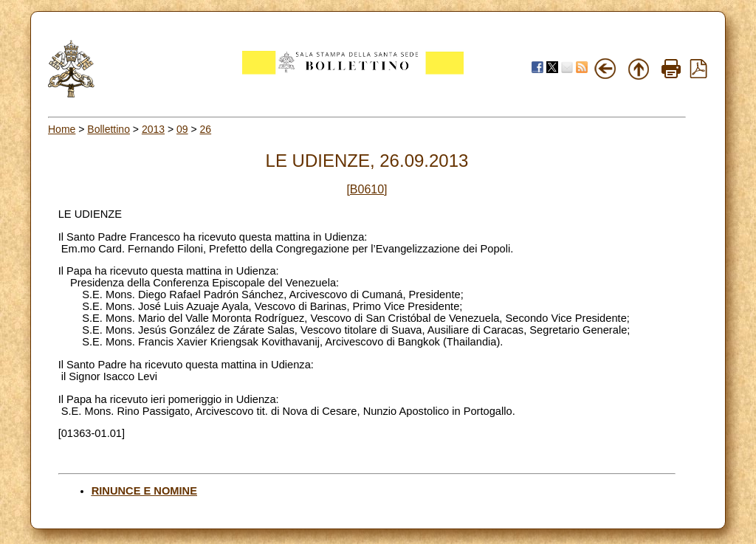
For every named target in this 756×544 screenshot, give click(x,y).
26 (206, 129)
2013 (153, 129)
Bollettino (109, 129)
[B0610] (367, 189)
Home (62, 129)
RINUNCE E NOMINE (144, 491)
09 (182, 129)
